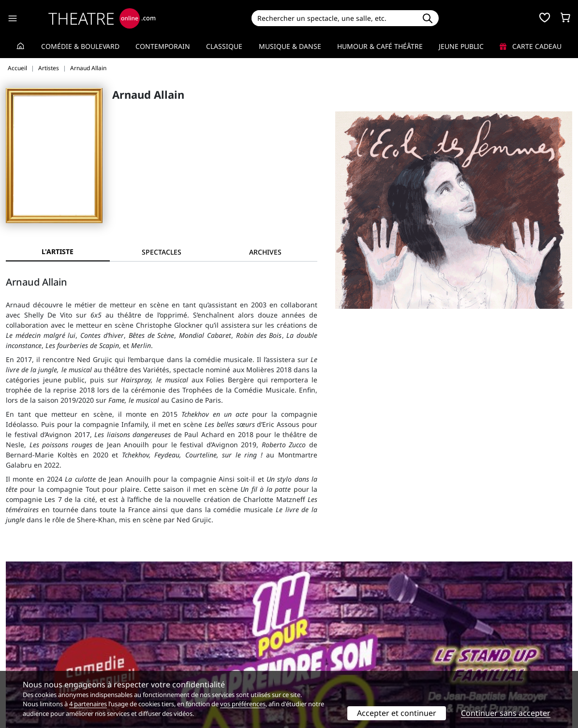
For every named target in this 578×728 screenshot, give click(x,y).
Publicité (309, 647)
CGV (157, 658)
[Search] (334, 18)
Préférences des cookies (189, 668)
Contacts (20, 668)
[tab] (162, 252)
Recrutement (27, 647)
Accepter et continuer (397, 713)
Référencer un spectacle (334, 637)
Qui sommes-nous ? (38, 637)
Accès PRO (312, 658)
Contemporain (163, 46)
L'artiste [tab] (58, 251)
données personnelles (210, 658)
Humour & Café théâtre (380, 46)
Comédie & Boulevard (80, 46)
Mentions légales (34, 658)
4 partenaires (88, 704)
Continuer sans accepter (506, 713)
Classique (224, 46)
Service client (172, 637)
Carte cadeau (531, 46)
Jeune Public (461, 46)
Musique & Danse (290, 46)
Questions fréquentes (186, 647)
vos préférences (243, 704)
